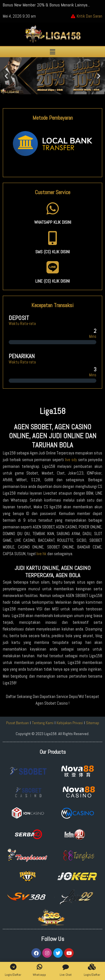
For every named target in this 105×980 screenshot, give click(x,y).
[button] (52, 52)
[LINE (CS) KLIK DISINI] (53, 267)
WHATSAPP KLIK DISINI (53, 222)
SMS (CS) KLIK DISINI (53, 252)
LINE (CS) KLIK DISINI (53, 281)
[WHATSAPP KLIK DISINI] (53, 208)
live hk (41, 554)
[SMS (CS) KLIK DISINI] (53, 238)
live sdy (71, 460)
